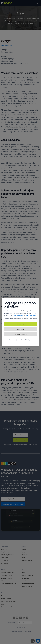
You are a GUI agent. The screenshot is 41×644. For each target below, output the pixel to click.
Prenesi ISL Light (26, 340)
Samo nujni (20, 329)
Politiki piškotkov (18, 316)
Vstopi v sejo (13, 340)
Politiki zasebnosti (31, 316)
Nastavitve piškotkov (20, 334)
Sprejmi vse (20, 324)
